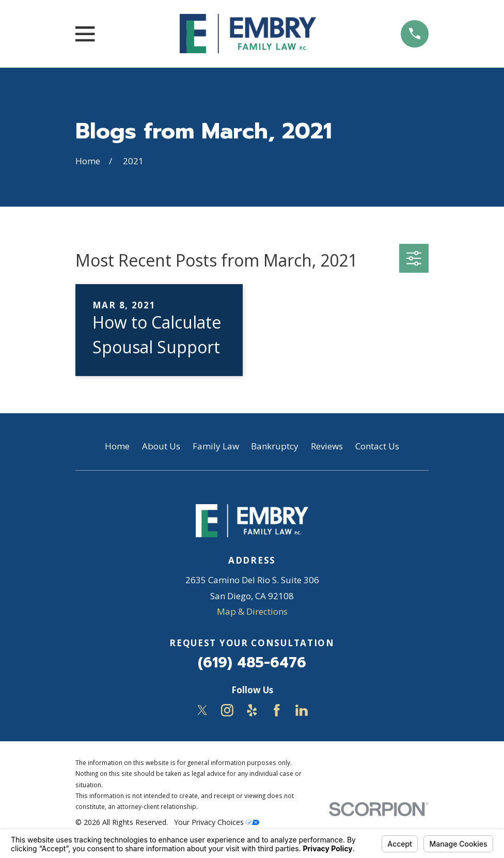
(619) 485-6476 (252, 662)
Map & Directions (252, 611)
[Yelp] (252, 710)
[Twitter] (202, 710)
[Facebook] (277, 710)
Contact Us (377, 446)
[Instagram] (227, 710)
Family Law (216, 446)
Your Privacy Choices (217, 822)
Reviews (327, 446)
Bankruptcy (275, 446)
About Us (161, 446)
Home (117, 446)
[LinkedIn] (302, 710)
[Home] (248, 34)
